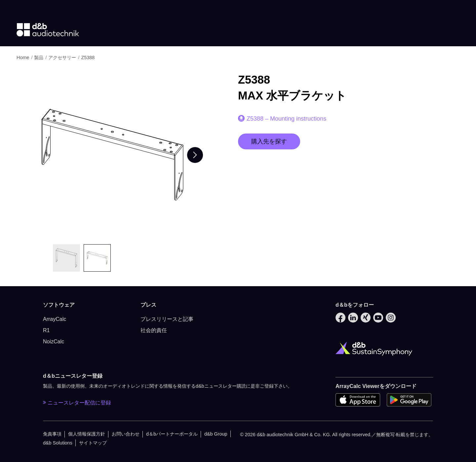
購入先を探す (269, 141)
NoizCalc (54, 342)
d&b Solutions (58, 443)
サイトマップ (93, 443)
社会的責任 (154, 330)
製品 (39, 58)
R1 (46, 330)
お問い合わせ (126, 434)
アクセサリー (63, 58)
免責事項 (52, 434)
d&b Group (216, 434)
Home (23, 58)
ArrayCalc (55, 319)
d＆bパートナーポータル (172, 434)
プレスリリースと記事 (167, 319)
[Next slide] (195, 155)
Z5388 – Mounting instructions (286, 119)
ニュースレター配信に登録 (77, 403)
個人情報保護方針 (87, 434)
